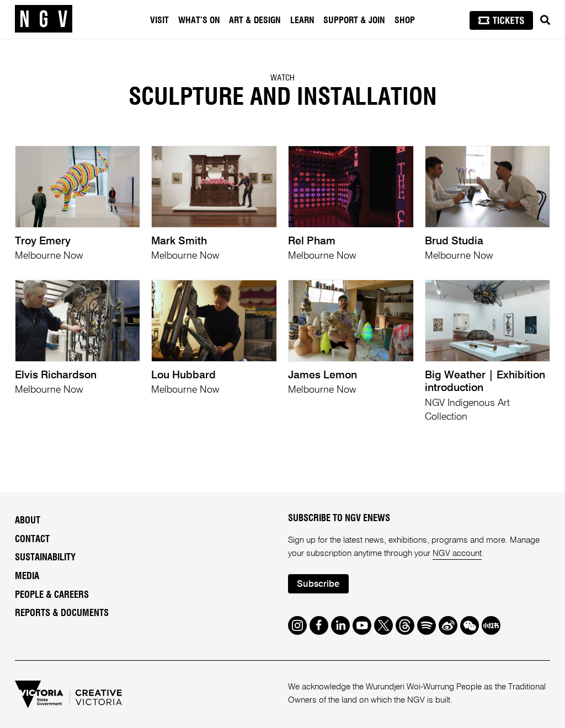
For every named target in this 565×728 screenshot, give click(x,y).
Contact (32, 539)
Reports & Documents (62, 613)
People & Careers (52, 595)
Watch (282, 78)
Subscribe (318, 584)
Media (27, 576)
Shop (405, 20)
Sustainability (45, 558)
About (28, 521)
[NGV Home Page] (44, 19)
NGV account (457, 553)
